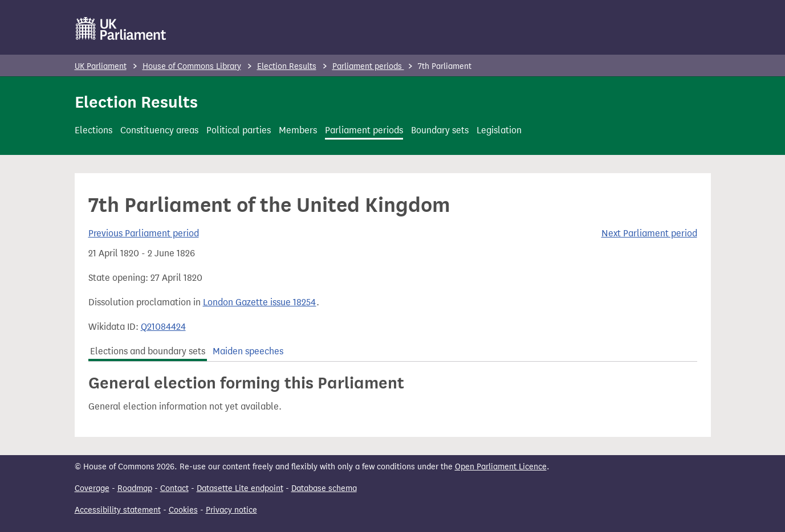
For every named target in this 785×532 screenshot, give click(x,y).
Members (298, 130)
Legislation (499, 130)
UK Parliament (101, 66)
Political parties (239, 130)
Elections (93, 130)
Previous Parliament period (144, 233)
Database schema (324, 488)
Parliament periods (368, 66)
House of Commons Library (192, 66)
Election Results (287, 66)
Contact (174, 488)
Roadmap (135, 488)
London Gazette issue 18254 (260, 302)
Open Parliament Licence (501, 467)
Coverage (92, 488)
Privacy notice (231, 510)
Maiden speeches (248, 351)
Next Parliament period (649, 233)
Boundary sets (440, 130)
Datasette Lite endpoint (240, 488)
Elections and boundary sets (148, 351)
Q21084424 (163, 327)
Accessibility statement (118, 510)
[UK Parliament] (121, 28)
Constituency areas (159, 130)
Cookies (183, 510)
